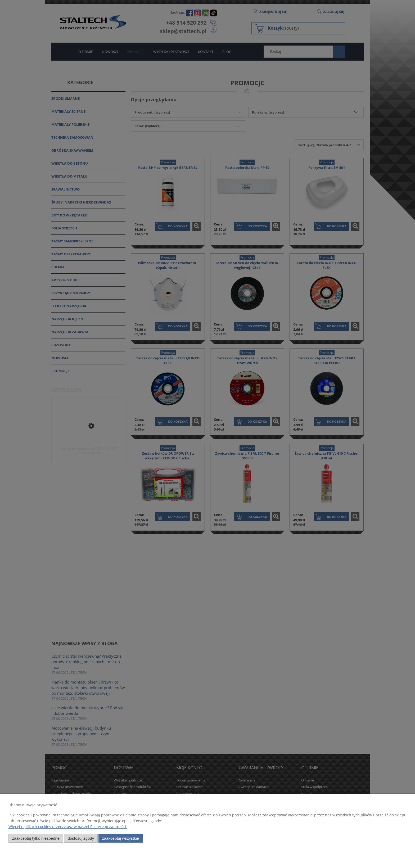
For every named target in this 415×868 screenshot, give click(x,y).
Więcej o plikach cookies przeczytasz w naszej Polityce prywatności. (68, 827)
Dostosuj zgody (81, 838)
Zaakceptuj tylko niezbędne (36, 838)
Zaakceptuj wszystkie (121, 838)
